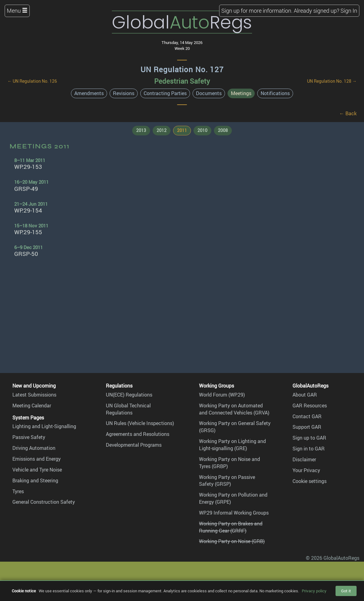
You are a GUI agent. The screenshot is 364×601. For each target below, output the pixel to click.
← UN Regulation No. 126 (32, 81)
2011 (182, 130)
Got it (346, 591)
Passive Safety (29, 437)
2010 (202, 130)
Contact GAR (307, 416)
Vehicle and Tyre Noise (37, 470)
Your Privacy (306, 470)
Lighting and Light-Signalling (44, 426)
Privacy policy (314, 591)
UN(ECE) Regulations (129, 395)
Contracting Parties (165, 93)
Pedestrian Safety (182, 81)
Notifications (275, 93)
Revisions (124, 93)
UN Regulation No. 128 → (332, 81)
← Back (348, 113)
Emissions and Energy (37, 459)
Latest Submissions (34, 395)
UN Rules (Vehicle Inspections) (140, 423)
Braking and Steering (35, 480)
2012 (162, 130)
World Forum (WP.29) (222, 395)
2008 (223, 130)
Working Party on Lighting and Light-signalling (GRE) (232, 445)
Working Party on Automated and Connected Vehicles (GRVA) (234, 409)
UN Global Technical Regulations (128, 409)
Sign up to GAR (309, 438)
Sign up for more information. (257, 11)
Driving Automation (34, 448)
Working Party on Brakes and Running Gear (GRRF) (231, 527)
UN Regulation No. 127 (182, 69)
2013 (141, 130)
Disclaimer (304, 459)
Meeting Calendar (32, 406)
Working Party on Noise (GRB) (232, 541)
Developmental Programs (134, 445)
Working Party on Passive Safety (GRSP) (227, 481)
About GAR (305, 395)
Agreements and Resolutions (138, 434)
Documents (209, 93)
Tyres (18, 491)
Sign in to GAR (309, 449)
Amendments (89, 93)
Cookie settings (310, 481)
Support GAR (307, 427)
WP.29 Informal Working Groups (234, 513)
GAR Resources (310, 406)
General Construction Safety (44, 502)
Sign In (349, 11)
